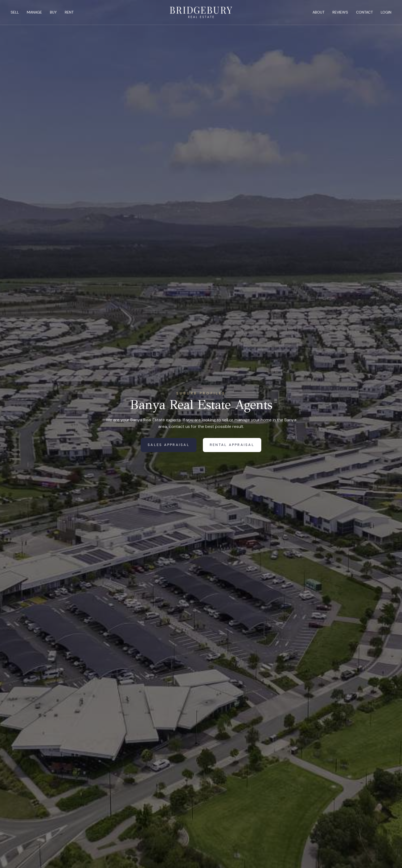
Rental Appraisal (232, 445)
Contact (364, 12)
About (318, 12)
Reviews (340, 12)
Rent (69, 12)
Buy (53, 12)
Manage (34, 12)
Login (386, 12)
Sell (15, 12)
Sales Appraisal (169, 445)
